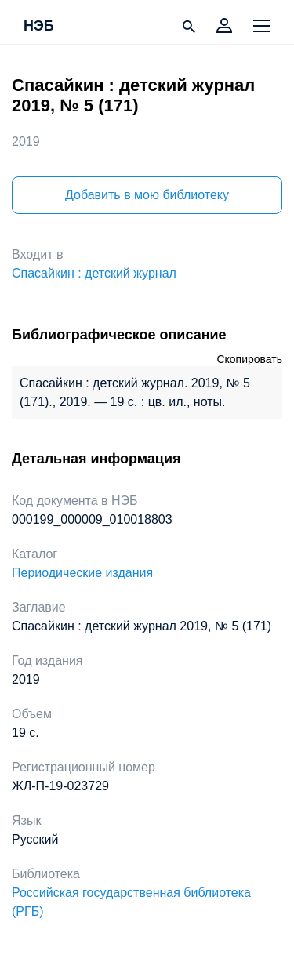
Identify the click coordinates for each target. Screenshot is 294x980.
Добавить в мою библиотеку (147, 195)
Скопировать (249, 359)
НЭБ (39, 27)
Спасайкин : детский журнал (94, 273)
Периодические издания (82, 573)
